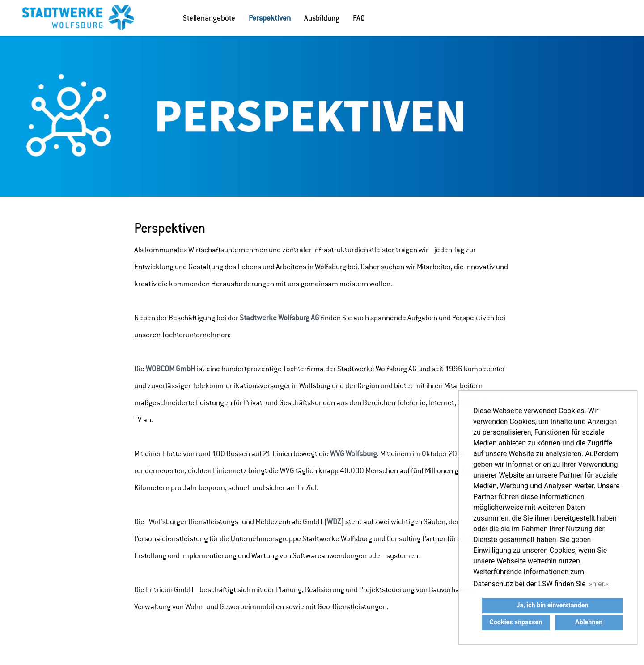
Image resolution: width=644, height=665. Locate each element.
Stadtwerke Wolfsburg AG (280, 318)
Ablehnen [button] (589, 622)
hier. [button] (599, 584)
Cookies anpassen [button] (516, 622)
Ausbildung (322, 18)
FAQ (359, 18)
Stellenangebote (209, 18)
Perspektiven (270, 18)
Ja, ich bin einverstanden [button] (552, 605)
